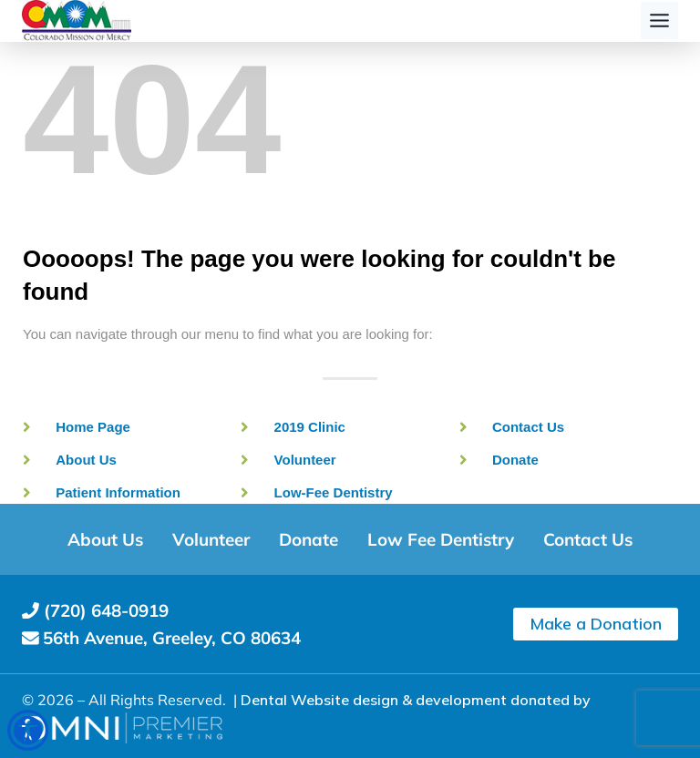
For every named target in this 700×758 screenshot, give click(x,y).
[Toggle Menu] (659, 20)
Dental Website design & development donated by (416, 700)
